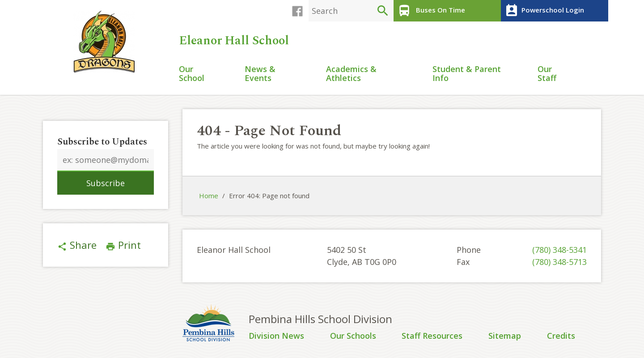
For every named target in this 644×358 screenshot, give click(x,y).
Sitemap (505, 336)
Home (209, 196)
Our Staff (547, 74)
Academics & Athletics (351, 74)
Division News (276, 336)
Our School (192, 74)
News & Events (260, 74)
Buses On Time (430, 11)
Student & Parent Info (467, 74)
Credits (561, 336)
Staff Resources (432, 336)
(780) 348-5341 (559, 250)
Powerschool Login (544, 11)
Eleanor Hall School (235, 41)
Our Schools (353, 336)
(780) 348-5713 (559, 262)
